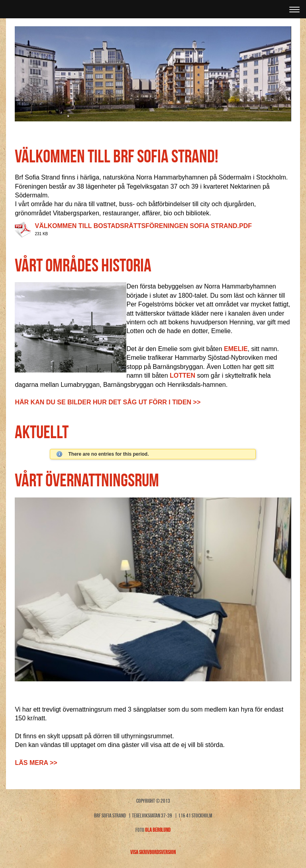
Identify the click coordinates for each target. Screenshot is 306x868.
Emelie (236, 349)
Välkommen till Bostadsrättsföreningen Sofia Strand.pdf (143, 226)
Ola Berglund (158, 830)
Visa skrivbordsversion (153, 852)
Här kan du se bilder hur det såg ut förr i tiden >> (108, 402)
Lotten (182, 375)
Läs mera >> (36, 763)
